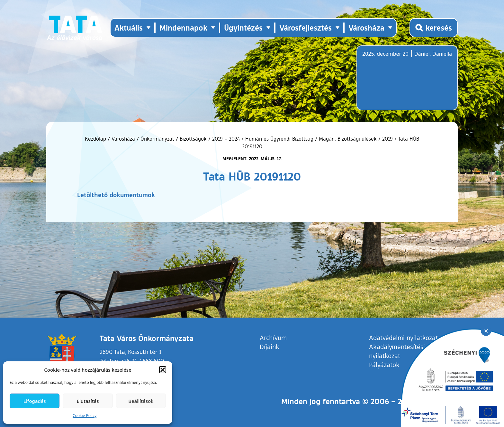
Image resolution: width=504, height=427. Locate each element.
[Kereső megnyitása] (434, 28)
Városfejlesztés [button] (306, 28)
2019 (387, 139)
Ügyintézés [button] (243, 28)
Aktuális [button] (129, 28)
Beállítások (141, 401)
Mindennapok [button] (183, 28)
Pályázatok (384, 365)
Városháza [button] (366, 28)
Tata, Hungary (398, 82)
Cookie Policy (85, 416)
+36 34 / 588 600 (143, 361)
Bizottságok (193, 139)
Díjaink (270, 347)
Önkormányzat (157, 139)
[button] (163, 370)
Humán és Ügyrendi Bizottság (279, 139)
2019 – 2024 (226, 139)
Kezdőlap (96, 139)
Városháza (123, 139)
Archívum (273, 337)
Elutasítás (88, 401)
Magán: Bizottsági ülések (348, 139)
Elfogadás (35, 401)
